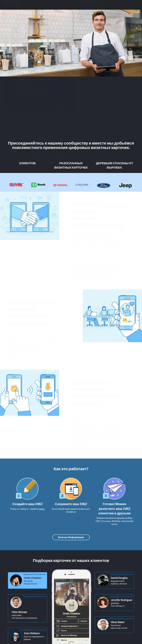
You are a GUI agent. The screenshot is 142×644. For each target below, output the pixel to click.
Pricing (56, 5)
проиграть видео (64, 106)
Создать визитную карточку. (32, 104)
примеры (43, 5)
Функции (29, 5)
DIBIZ (11, 5)
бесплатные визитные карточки (120, 5)
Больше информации (71, 537)
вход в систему (88, 5)
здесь (42, 509)
